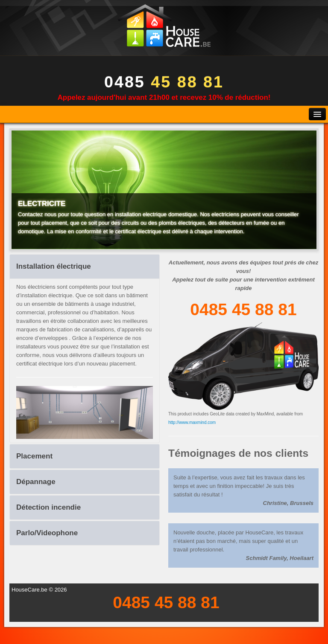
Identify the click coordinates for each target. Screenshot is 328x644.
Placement (34, 456)
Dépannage (36, 482)
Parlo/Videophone (47, 533)
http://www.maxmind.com (192, 422)
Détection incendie (48, 507)
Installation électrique (54, 266)
